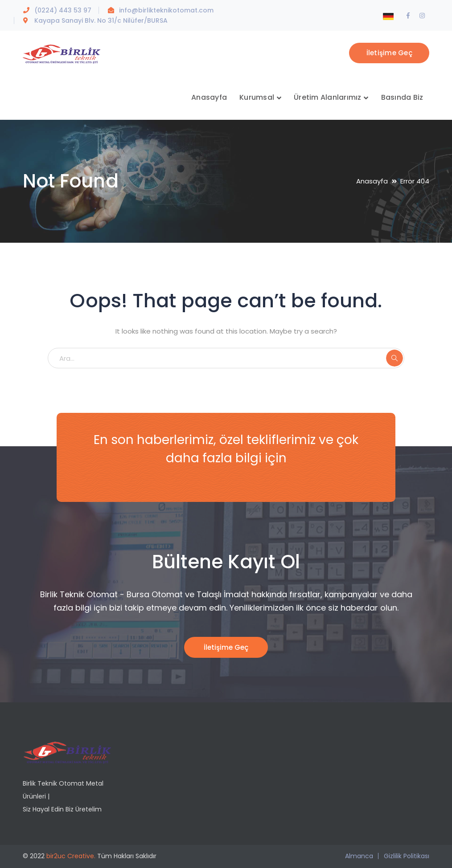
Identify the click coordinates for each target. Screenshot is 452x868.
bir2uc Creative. (71, 856)
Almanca (359, 856)
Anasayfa (372, 181)
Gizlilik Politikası (407, 856)
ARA (394, 358)
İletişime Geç (389, 53)
